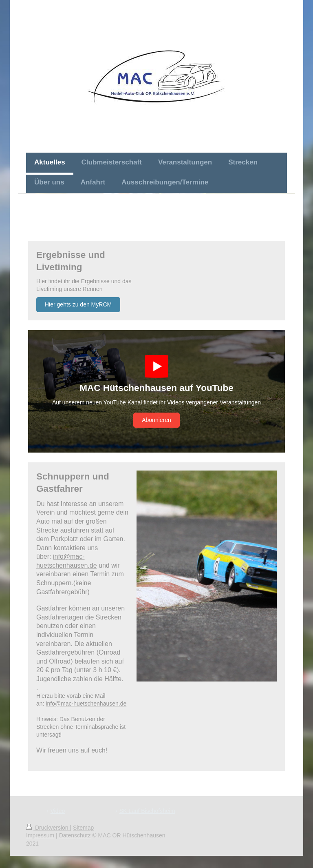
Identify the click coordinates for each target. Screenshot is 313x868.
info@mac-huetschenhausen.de (86, 704)
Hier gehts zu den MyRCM (78, 304)
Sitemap (83, 828)
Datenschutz (75, 835)
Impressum (40, 835)
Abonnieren (156, 420)
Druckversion (48, 828)
